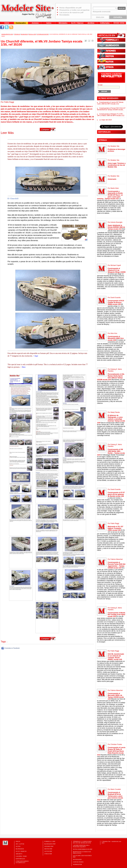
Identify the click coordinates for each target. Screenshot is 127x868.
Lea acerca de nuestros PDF (82, 856)
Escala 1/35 (32, 34)
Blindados (24, 34)
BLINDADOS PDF (50, 844)
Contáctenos (78, 862)
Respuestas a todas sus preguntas (82, 852)
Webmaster (77, 864)
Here (24, 367)
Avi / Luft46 (20, 844)
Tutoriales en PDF (43, 34)
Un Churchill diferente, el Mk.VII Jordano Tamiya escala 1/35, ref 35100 (42, 43)
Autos (18, 846)
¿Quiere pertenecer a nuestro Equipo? (81, 846)
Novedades (77, 859)
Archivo (19, 854)
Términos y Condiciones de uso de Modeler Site (82, 842)
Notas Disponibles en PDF (83, 849)
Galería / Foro (21, 856)
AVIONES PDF (49, 846)
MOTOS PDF (48, 849)
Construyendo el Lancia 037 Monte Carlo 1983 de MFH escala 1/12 (110, 103)
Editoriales (20, 859)
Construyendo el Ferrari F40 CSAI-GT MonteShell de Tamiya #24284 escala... (111, 109)
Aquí (36, 356)
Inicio (18, 841)
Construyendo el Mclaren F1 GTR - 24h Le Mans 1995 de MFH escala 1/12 (111, 115)
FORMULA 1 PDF (50, 841)
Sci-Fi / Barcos (21, 851)
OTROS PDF (48, 854)
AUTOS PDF (48, 851)
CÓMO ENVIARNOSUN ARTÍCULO (22, 862)
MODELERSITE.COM (7, 34)
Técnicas (17, 34)
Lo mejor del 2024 (105, 120)
